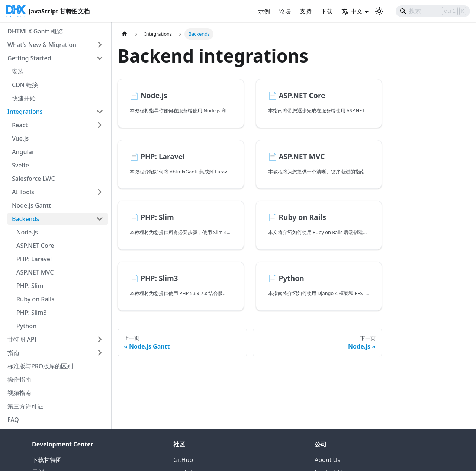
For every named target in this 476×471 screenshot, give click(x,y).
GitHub (183, 460)
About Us (327, 460)
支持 (306, 11)
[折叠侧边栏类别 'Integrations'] (100, 112)
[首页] (125, 34)
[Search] (433, 11)
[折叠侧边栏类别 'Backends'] (100, 219)
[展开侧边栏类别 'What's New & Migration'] (100, 45)
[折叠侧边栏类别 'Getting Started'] (100, 58)
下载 (327, 11)
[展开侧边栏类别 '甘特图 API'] (100, 339)
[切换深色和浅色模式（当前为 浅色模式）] (379, 11)
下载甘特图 (47, 460)
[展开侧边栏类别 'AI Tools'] (100, 192)
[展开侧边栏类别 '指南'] (100, 353)
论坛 (285, 11)
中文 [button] (352, 11)
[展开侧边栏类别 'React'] (100, 125)
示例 (264, 11)
